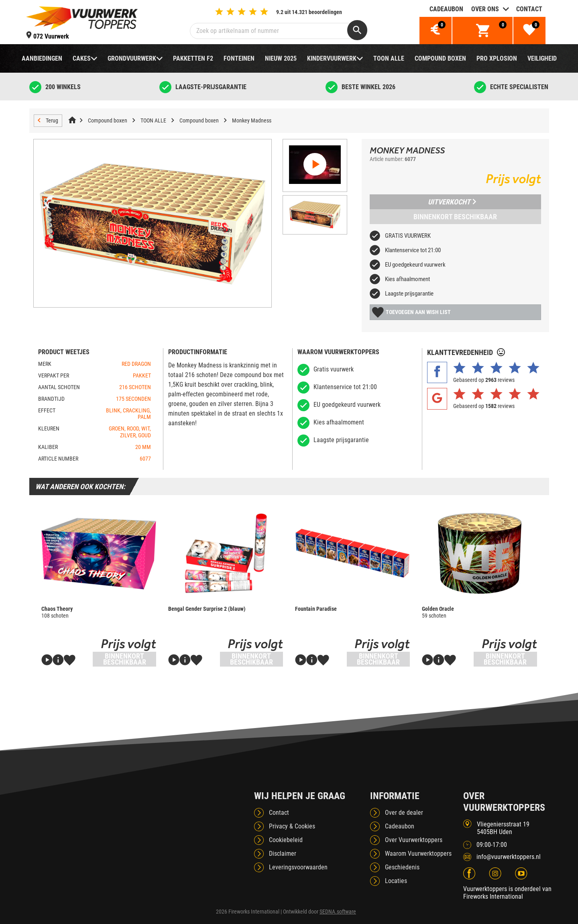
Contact (529, 9)
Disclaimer (283, 854)
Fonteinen (239, 58)
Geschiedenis (402, 867)
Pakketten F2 (193, 58)
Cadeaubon (446, 9)
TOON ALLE (389, 58)
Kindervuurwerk (332, 58)
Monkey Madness (252, 120)
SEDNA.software (338, 912)
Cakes (82, 58)
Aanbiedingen (42, 58)
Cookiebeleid (286, 840)
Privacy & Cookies (292, 826)
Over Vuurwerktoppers (414, 840)
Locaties (396, 881)
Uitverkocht (452, 202)
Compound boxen (440, 58)
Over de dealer (404, 813)
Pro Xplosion (497, 58)
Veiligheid (542, 58)
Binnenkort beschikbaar (455, 217)
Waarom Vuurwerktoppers (418, 854)
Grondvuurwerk (132, 58)
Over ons (485, 9)
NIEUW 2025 (281, 58)
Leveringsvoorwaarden (298, 867)
